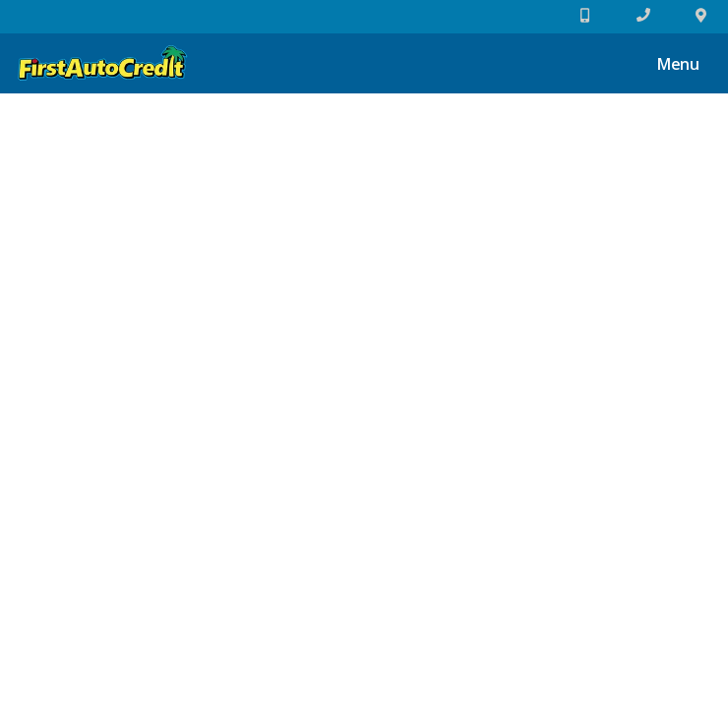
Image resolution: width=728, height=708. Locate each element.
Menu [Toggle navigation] (668, 66)
